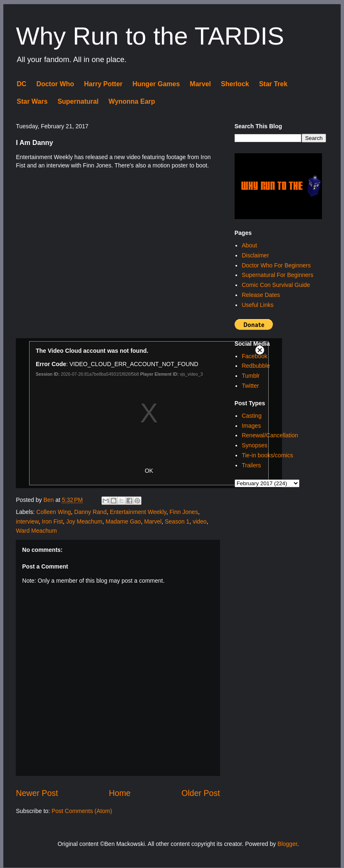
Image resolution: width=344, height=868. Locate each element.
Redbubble (256, 366)
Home (120, 793)
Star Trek (273, 84)
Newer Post (37, 793)
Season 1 (177, 521)
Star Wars (32, 101)
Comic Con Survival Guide (276, 285)
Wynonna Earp (132, 101)
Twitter (250, 386)
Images (251, 426)
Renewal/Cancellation (270, 435)
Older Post (201, 793)
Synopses (254, 445)
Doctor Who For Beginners (276, 265)
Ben (49, 500)
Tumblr (251, 376)
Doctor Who (55, 84)
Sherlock (235, 84)
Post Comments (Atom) (82, 811)
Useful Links (257, 305)
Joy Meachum (84, 521)
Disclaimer (255, 255)
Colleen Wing (53, 512)
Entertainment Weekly (138, 512)
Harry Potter (103, 84)
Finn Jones (183, 512)
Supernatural (78, 101)
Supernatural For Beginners (277, 275)
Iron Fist (53, 521)
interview (27, 521)
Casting (251, 416)
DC (21, 84)
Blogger (287, 844)
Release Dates (261, 295)
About (249, 245)
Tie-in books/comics (267, 455)
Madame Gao (123, 521)
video (199, 521)
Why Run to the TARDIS (150, 36)
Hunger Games (156, 84)
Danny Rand (90, 512)
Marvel (200, 84)
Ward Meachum (36, 531)
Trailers (251, 465)
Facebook (254, 356)
